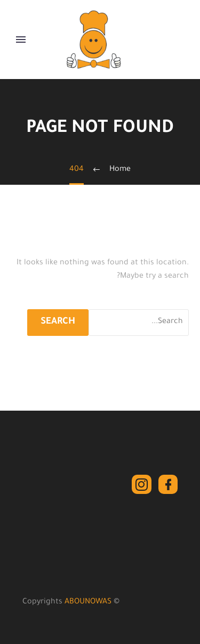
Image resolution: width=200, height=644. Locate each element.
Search (58, 322)
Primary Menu (21, 40)
